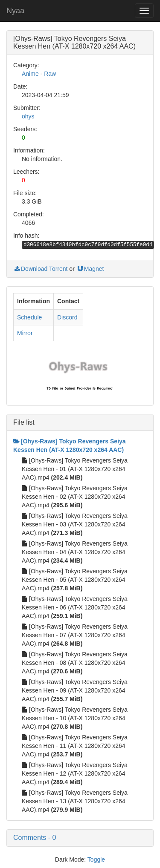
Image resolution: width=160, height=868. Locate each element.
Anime (30, 74)
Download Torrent (40, 269)
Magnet (90, 269)
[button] (80, 838)
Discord (67, 317)
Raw (50, 74)
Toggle (96, 859)
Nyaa (15, 11)
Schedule (29, 317)
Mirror (25, 333)
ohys (28, 116)
